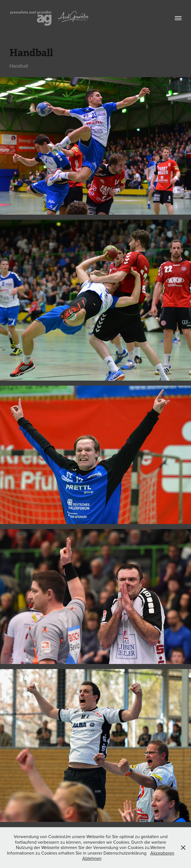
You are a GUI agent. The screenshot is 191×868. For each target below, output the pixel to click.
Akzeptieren (162, 853)
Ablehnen (92, 858)
